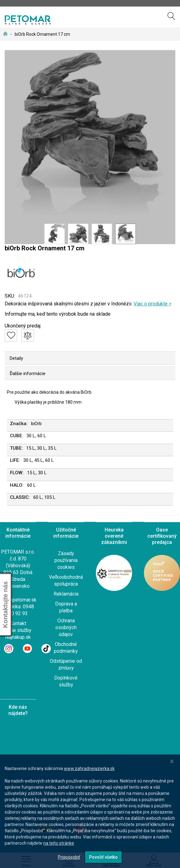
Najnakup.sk (18, 637)
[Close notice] (172, 761)
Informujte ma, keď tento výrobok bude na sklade (58, 314)
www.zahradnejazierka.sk (89, 768)
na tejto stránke (59, 843)
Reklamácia (66, 594)
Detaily (16, 358)
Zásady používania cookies (66, 560)
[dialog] (90, 811)
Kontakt (18, 623)
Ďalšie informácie (28, 374)
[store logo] (28, 20)
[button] (54, 234)
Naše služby (18, 630)
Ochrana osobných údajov (66, 627)
